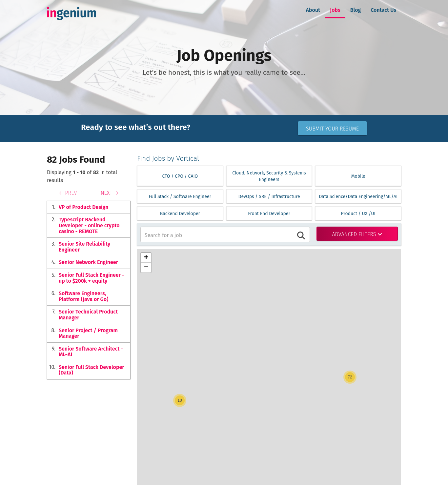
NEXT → (110, 193)
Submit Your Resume (332, 129)
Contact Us (383, 10)
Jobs (335, 10)
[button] (180, 400)
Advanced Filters (357, 234)
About (313, 10)
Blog (356, 10)
